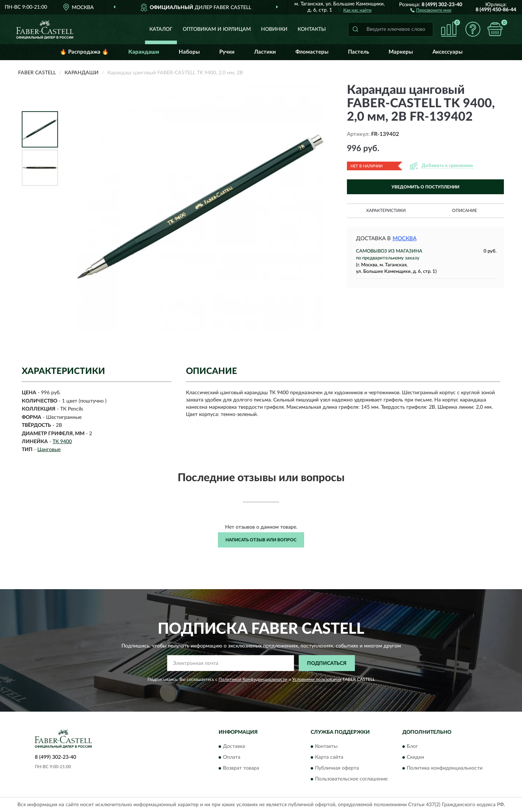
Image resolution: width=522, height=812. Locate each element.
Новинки (274, 29)
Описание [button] (465, 211)
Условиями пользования (317, 679)
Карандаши (144, 52)
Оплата (232, 757)
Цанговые (49, 450)
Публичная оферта (337, 768)
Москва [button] (405, 239)
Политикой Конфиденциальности (253, 679)
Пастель (359, 52)
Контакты (312, 29)
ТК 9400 (62, 442)
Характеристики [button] (386, 211)
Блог (412, 746)
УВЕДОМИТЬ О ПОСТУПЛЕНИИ (425, 187)
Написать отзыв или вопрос (261, 540)
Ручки (227, 52)
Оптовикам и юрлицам (217, 29)
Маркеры (401, 52)
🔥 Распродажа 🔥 (84, 52)
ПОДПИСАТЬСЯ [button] (327, 663)
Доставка (234, 746)
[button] (431, 10)
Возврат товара (241, 768)
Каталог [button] (161, 29)
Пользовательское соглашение (351, 779)
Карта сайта (329, 757)
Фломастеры (312, 52)
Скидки (415, 757)
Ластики (265, 52)
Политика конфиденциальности (445, 768)
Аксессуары (448, 52)
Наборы (189, 52)
